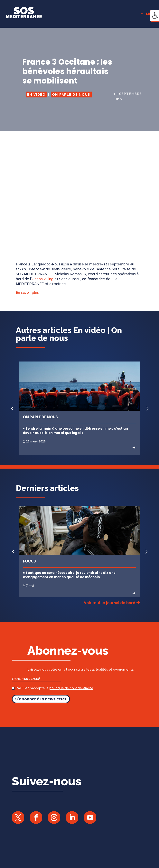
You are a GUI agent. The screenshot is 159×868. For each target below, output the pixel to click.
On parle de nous (71, 95)
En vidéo (36, 95)
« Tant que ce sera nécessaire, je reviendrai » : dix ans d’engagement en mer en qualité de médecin (69, 575)
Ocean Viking (43, 279)
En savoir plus (27, 292)
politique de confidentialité (71, 688)
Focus (29, 561)
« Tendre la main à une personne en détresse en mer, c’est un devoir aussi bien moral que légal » (75, 431)
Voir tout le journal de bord (110, 603)
